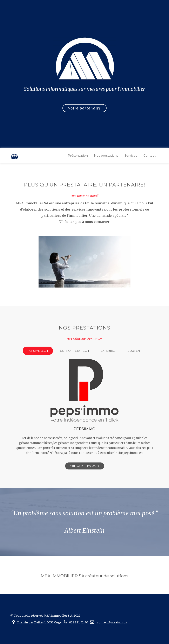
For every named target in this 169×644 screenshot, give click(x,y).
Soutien (134, 351)
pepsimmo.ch (38, 351)
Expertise (108, 351)
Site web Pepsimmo (85, 466)
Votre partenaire (84, 108)
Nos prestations (106, 156)
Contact (150, 156)
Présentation (78, 156)
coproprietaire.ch (74, 351)
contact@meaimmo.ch (113, 622)
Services (131, 156)
